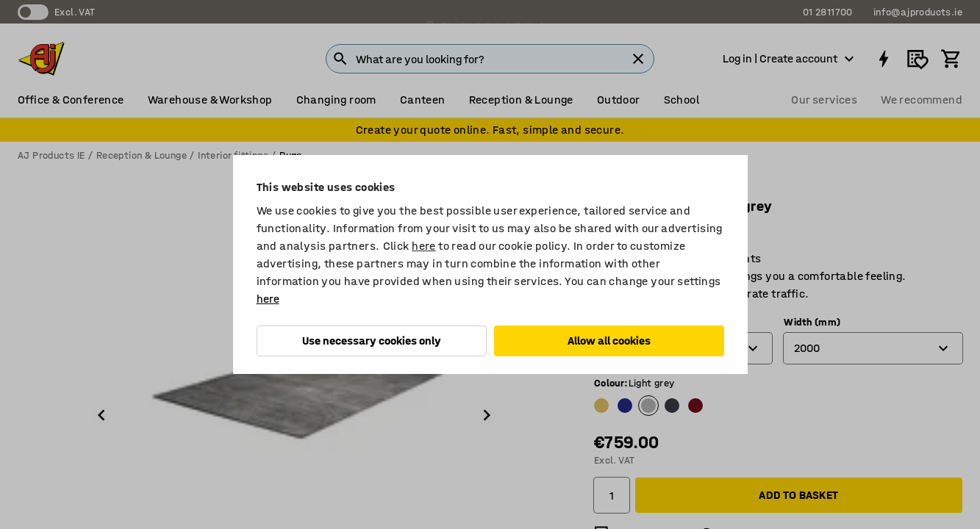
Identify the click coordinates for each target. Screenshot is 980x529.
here (424, 246)
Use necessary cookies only (372, 341)
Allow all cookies (609, 341)
